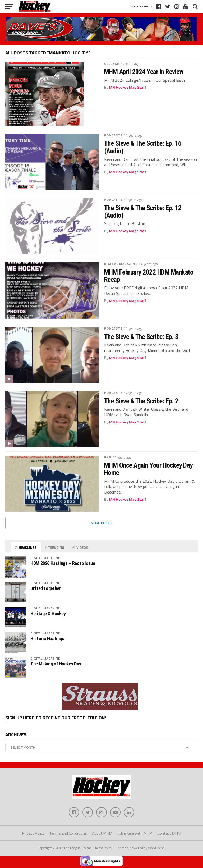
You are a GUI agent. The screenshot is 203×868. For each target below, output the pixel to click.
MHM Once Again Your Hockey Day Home (148, 469)
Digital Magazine (121, 264)
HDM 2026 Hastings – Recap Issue (63, 563)
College (112, 64)
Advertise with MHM (135, 833)
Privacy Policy (33, 833)
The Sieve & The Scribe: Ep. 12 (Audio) (143, 212)
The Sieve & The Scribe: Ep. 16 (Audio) (143, 147)
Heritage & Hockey (48, 613)
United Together (45, 588)
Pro (108, 457)
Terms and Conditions (68, 833)
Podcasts (113, 135)
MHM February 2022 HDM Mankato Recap (149, 276)
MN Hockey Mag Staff (128, 87)
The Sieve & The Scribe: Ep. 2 (141, 401)
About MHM (102, 833)
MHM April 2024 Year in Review (144, 72)
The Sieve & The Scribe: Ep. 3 (141, 337)
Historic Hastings (47, 639)
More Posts (101, 523)
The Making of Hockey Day (56, 664)
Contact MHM (169, 833)
